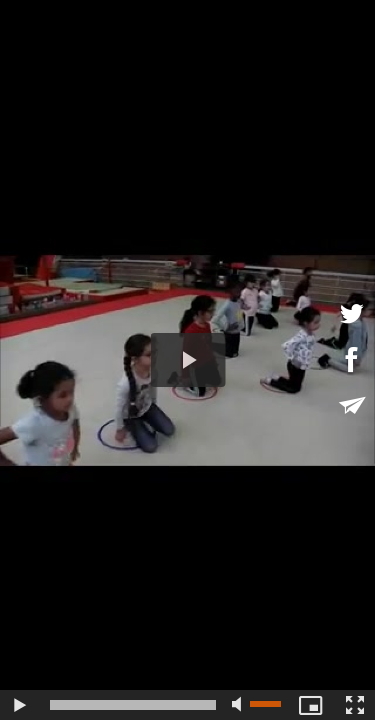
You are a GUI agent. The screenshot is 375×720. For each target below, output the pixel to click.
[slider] (133, 705)
